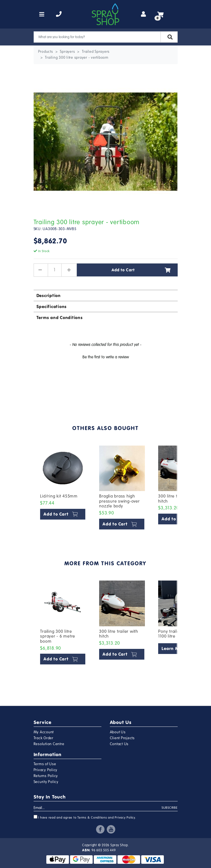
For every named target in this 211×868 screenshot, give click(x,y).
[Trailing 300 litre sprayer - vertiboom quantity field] (55, 270)
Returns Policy (46, 776)
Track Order (43, 738)
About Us (118, 732)
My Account (44, 732)
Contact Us (119, 744)
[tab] (106, 295)
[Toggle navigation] (42, 14)
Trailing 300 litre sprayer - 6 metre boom (58, 636)
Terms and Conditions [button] (60, 318)
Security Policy (46, 782)
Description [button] (49, 295)
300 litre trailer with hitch (119, 634)
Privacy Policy (46, 770)
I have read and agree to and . (85, 817)
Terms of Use (45, 764)
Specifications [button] (52, 307)
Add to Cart (141, 270)
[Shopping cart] (161, 14)
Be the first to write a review (106, 357)
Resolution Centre (49, 744)
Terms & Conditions (92, 818)
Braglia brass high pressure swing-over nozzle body (119, 501)
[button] (106, 356)
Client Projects (122, 738)
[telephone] (59, 14)
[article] (63, 489)
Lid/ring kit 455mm (59, 496)
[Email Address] (98, 808)
